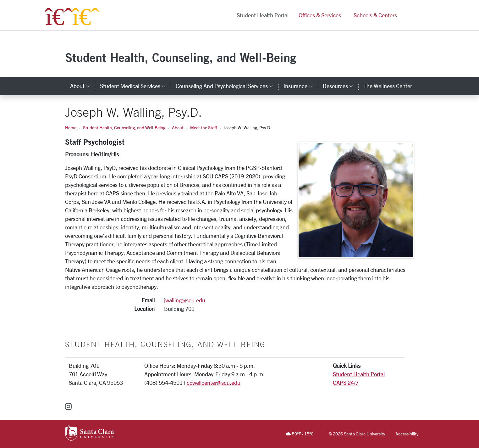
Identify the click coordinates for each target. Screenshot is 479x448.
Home (71, 128)
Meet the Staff (204, 128)
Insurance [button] (301, 86)
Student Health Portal (263, 15)
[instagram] (68, 406)
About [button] (83, 86)
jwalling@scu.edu (185, 300)
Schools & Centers (375, 15)
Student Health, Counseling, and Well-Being (181, 57)
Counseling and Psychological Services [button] (227, 86)
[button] (409, 15)
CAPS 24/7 (346, 383)
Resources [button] (341, 86)
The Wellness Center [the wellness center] (388, 86)
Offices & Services (320, 15)
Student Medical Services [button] (135, 86)
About (178, 128)
